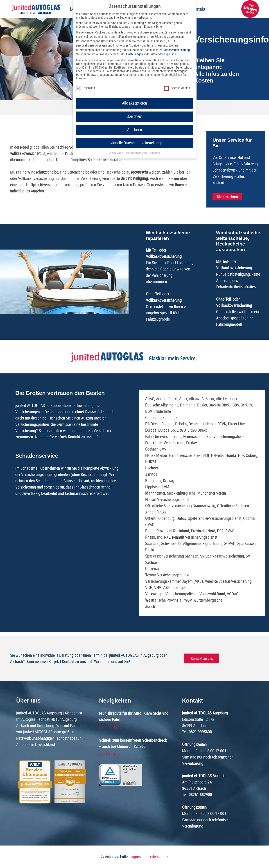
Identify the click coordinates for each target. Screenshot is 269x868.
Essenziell (85, 88)
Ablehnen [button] (135, 130)
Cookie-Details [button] (116, 153)
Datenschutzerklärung (176, 50)
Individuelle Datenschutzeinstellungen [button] (134, 143)
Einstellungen (134, 54)
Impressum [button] (155, 153)
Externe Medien (177, 88)
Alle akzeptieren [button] (134, 103)
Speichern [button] (134, 116)
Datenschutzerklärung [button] (137, 153)
